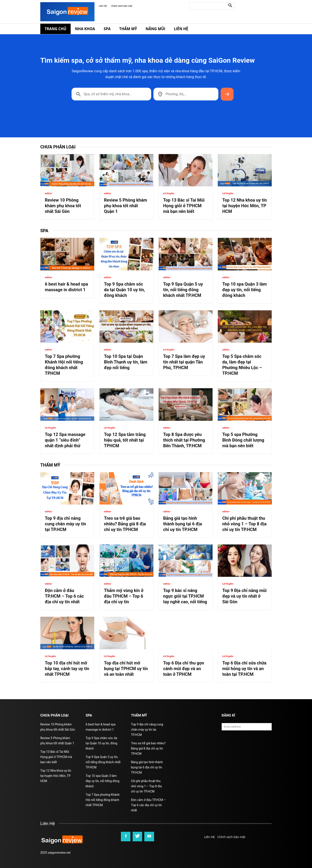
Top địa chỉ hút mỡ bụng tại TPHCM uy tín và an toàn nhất (126, 669)
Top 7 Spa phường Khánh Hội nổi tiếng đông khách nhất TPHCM (102, 800)
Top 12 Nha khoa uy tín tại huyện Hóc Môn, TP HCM (245, 206)
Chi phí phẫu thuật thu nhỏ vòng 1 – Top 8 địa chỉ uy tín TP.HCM (244, 524)
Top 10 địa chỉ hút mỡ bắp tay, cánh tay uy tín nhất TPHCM (67, 669)
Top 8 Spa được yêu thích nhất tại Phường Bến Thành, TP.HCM (184, 440)
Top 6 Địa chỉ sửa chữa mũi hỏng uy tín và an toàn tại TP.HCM (244, 669)
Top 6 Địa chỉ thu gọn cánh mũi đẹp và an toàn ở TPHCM (184, 669)
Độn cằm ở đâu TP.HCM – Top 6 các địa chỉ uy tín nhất (64, 596)
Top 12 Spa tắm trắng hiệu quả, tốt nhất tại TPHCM (125, 440)
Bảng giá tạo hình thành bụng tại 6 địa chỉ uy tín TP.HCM (183, 524)
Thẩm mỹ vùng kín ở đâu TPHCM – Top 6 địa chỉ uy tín (124, 596)
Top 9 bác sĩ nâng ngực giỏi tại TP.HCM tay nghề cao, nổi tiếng (185, 596)
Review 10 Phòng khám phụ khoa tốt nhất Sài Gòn (63, 206)
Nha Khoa (85, 29)
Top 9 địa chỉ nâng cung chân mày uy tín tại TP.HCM (65, 524)
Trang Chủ (55, 29)
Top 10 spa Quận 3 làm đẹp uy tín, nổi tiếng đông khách (245, 290)
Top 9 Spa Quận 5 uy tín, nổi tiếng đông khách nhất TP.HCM (183, 290)
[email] (247, 727)
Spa (107, 29)
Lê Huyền (169, 193)
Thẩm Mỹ (128, 29)
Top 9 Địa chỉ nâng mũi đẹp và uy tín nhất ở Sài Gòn (244, 596)
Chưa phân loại (58, 147)
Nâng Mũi (155, 29)
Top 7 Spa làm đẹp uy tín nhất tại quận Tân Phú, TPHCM (184, 362)
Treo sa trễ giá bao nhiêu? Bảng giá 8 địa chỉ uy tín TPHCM (125, 524)
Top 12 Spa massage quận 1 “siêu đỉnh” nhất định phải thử (65, 440)
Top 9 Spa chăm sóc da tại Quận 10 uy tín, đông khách (124, 290)
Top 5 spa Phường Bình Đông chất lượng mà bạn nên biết (243, 440)
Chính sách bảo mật (122, 6)
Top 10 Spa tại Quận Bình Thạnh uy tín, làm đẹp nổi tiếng (126, 362)
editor (48, 193)
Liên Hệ (103, 6)
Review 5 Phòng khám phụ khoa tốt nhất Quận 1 (126, 206)
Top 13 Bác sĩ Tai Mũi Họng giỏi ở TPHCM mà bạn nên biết (184, 206)
